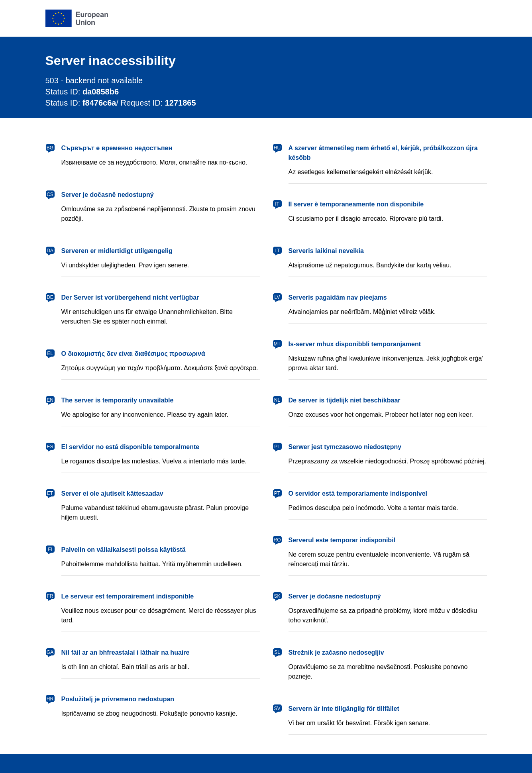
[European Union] (77, 18)
